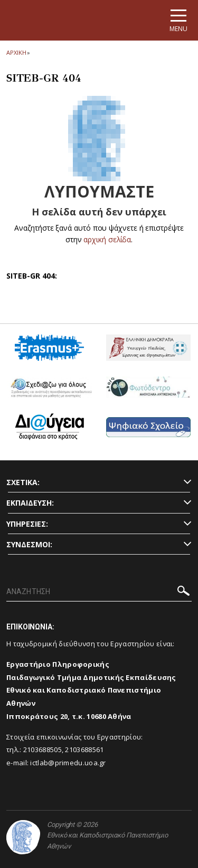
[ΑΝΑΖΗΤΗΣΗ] (99, 592)
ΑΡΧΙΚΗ (16, 52)
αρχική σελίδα (107, 239)
